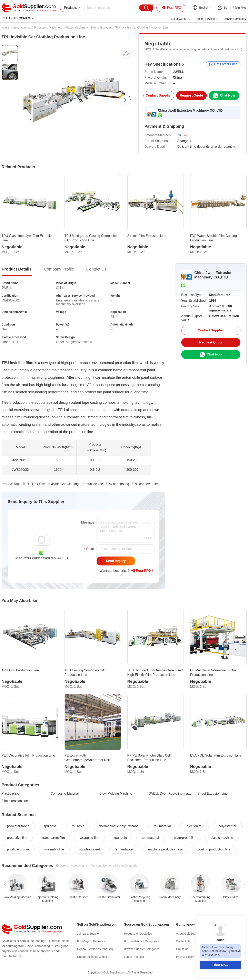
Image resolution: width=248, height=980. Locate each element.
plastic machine (222, 838)
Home (5, 27)
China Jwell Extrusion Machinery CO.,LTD (190, 111)
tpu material (162, 826)
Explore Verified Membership (95, 949)
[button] (125, 100)
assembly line (54, 849)
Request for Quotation (138, 934)
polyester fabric (18, 826)
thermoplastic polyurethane (119, 826)
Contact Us (183, 941)
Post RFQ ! (142, 571)
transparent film (53, 838)
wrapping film (89, 838)
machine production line (165, 849)
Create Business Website (93, 957)
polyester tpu (228, 826)
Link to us (182, 949)
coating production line (214, 849)
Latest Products (134, 957)
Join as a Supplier (88, 934)
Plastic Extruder (101, 27)
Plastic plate (10, 794)
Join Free (240, 8)
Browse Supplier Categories (142, 949)
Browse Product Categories (141, 941)
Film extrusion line (15, 801)
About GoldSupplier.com (192, 934)
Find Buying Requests (91, 941)
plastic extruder (18, 849)
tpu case (50, 826)
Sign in (228, 8)
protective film (17, 838)
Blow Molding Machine (116, 794)
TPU (26, 484)
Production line (92, 484)
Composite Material (65, 794)
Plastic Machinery (77, 27)
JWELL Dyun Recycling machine (171, 794)
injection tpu (195, 826)
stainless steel (90, 849)
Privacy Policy (185, 957)
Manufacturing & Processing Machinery (37, 27)
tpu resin (78, 826)
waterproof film (185, 838)
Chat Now (220, 965)
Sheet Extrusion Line (213, 794)
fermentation (124, 849)
